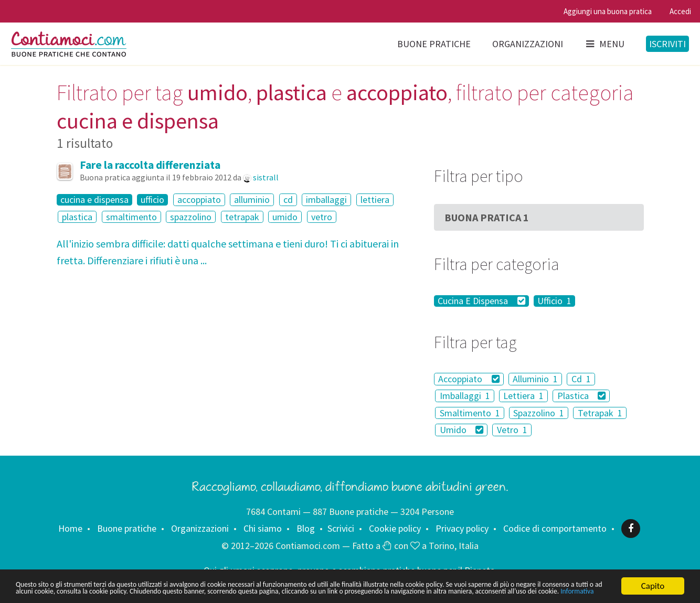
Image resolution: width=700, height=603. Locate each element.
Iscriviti (667, 44)
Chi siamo (263, 528)
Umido (462, 430)
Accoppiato (469, 379)
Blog (306, 528)
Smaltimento (470, 413)
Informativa (258, 592)
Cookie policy (395, 528)
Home (70, 528)
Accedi (680, 11)
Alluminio (535, 379)
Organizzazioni (528, 44)
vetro (322, 217)
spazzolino (191, 217)
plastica (77, 217)
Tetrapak (600, 413)
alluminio (252, 200)
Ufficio (554, 301)
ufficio (152, 200)
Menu (604, 44)
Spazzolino (539, 413)
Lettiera (523, 396)
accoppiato (199, 200)
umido (285, 217)
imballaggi (326, 200)
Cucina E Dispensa (481, 301)
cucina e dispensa (94, 200)
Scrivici (341, 528)
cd (288, 200)
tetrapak (242, 217)
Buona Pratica (487, 217)
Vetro (512, 430)
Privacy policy (462, 528)
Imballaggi (465, 396)
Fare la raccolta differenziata (150, 165)
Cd (581, 379)
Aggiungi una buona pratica (608, 11)
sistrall (266, 177)
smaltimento (131, 217)
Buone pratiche (434, 44)
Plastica (582, 396)
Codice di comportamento (555, 528)
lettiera (375, 200)
